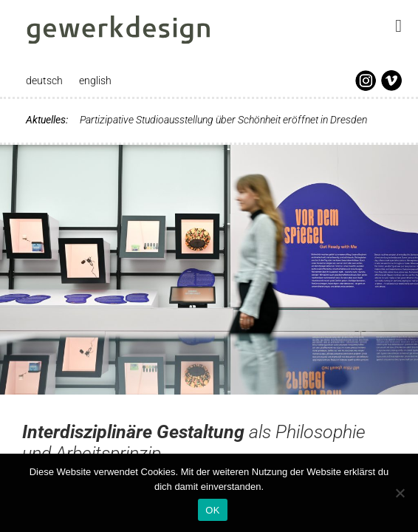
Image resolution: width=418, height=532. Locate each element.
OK (212, 510)
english (95, 81)
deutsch (44, 81)
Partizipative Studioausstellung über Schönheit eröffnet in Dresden (223, 120)
